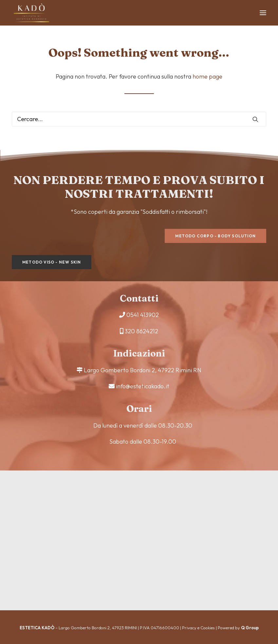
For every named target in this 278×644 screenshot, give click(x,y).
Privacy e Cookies (198, 628)
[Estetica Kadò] (31, 13)
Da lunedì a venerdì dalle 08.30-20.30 (143, 425)
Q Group (250, 628)
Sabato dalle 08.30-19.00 (143, 442)
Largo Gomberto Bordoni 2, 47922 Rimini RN (143, 370)
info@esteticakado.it (143, 386)
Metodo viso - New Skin (52, 262)
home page (207, 76)
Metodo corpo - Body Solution (215, 236)
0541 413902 (143, 315)
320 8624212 (141, 331)
